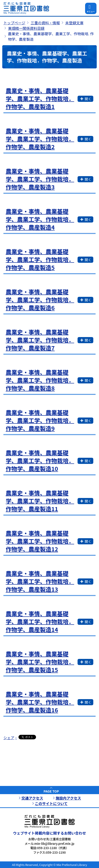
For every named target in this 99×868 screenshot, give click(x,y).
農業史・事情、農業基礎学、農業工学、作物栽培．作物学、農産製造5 (40, 259)
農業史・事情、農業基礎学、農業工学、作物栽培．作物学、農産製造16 (40, 702)
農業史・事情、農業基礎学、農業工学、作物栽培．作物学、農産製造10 (40, 460)
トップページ (14, 23)
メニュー (91, 11)
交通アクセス (32, 798)
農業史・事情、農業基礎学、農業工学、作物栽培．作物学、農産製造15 (40, 662)
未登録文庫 (74, 23)
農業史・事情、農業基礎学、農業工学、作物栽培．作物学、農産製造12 (40, 541)
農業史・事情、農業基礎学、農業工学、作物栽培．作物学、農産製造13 (40, 581)
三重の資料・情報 (45, 23)
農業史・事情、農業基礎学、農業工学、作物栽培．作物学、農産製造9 (40, 420)
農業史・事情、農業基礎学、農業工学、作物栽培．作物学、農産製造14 (40, 621)
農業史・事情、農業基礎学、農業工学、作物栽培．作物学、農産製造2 (40, 139)
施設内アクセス (68, 798)
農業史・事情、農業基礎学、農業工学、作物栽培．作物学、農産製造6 (40, 300)
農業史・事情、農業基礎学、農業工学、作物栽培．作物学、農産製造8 (40, 380)
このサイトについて (51, 803)
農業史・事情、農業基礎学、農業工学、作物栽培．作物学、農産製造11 (40, 501)
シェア (9, 738)
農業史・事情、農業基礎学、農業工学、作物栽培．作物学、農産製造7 (40, 340)
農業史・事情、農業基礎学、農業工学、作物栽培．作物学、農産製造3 (40, 179)
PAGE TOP (51, 791)
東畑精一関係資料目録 (26, 28)
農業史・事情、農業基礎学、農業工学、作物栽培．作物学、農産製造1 (40, 98)
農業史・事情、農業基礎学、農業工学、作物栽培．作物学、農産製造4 (40, 219)
